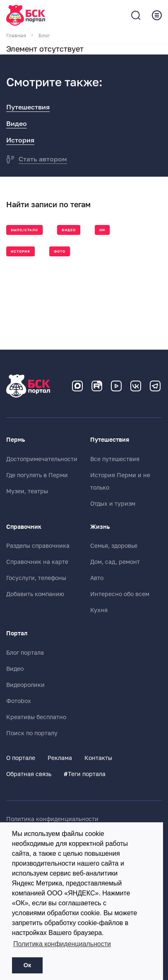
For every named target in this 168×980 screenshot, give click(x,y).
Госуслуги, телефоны (36, 578)
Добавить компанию (35, 594)
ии (102, 230)
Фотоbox (19, 701)
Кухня (99, 610)
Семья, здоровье (114, 546)
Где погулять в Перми (37, 475)
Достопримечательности (42, 459)
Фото (60, 252)
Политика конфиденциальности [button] (62, 944)
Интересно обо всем (120, 594)
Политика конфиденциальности (52, 819)
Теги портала (85, 774)
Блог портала (25, 653)
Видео (17, 124)
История (20, 140)
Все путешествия (115, 459)
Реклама (60, 758)
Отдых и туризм (113, 504)
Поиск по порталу (32, 733)
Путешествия (28, 107)
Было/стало (24, 230)
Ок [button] (27, 965)
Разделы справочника (38, 546)
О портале (21, 758)
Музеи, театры (27, 491)
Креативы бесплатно (36, 717)
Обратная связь (29, 774)
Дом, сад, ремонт (115, 562)
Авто (97, 578)
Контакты (98, 758)
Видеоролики (25, 685)
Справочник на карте (37, 562)
